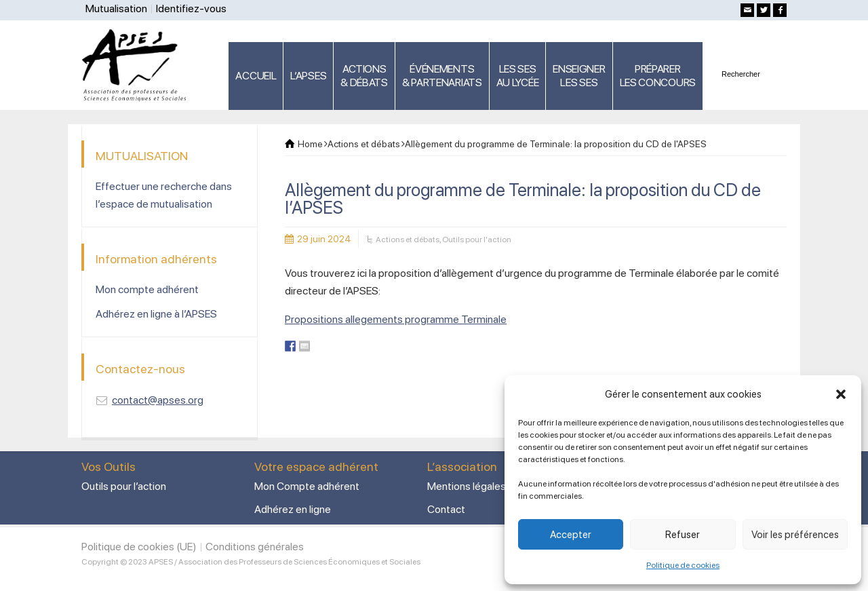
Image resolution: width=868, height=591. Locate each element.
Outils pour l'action (477, 240)
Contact (446, 509)
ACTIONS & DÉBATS (364, 76)
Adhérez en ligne (293, 509)
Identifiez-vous (191, 8)
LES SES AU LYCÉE (518, 76)
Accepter (571, 535)
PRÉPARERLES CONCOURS (658, 76)
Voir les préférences (795, 535)
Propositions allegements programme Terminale (396, 319)
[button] (841, 394)
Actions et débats (408, 240)
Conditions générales (255, 547)
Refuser (683, 535)
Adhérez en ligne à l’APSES (156, 314)
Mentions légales (467, 486)
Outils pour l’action (124, 486)
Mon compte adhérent (147, 289)
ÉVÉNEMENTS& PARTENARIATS (442, 76)
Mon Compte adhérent (307, 486)
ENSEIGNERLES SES (579, 76)
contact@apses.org (158, 400)
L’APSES (308, 76)
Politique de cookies (683, 565)
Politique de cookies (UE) (139, 547)
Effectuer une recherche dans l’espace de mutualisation (164, 195)
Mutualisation (116, 8)
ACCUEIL (256, 76)
